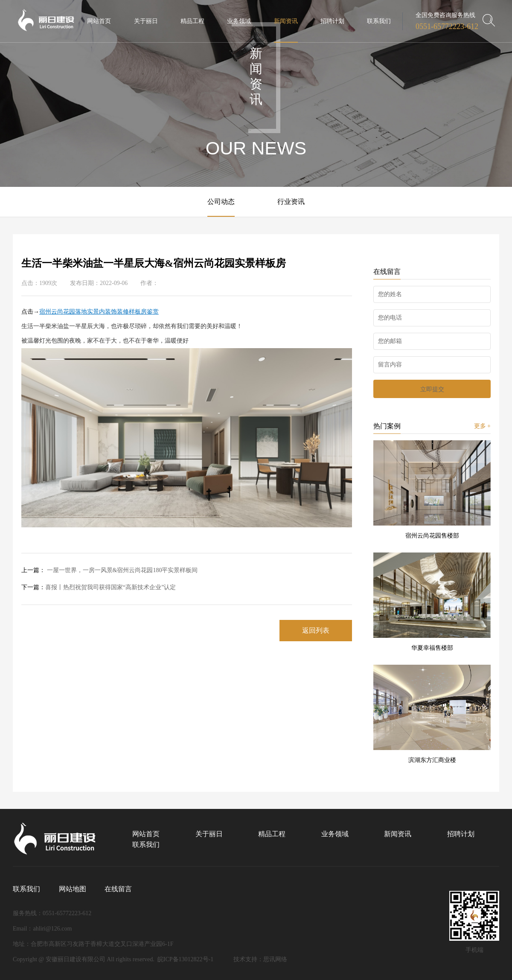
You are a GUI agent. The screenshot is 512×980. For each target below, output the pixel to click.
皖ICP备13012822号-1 (185, 959)
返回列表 (316, 630)
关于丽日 (209, 834)
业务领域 (335, 834)
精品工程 (272, 834)
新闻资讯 (398, 834)
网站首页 (146, 834)
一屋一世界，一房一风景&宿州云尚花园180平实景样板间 (109, 570)
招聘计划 (461, 834)
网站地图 (73, 889)
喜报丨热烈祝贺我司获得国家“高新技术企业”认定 (99, 587)
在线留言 (118, 889)
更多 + (482, 426)
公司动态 (221, 202)
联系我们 (146, 845)
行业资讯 (291, 202)
